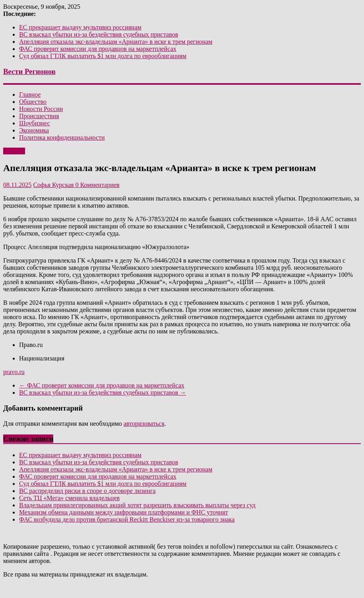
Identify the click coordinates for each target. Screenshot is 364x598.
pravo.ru (14, 372)
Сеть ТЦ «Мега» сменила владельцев (69, 498)
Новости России (41, 109)
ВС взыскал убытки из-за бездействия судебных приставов (99, 34)
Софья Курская (54, 185)
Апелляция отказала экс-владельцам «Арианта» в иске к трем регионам (116, 42)
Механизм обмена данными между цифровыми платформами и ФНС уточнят (124, 512)
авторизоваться (144, 424)
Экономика (34, 130)
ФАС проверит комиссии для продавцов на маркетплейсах (98, 49)
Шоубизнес (35, 123)
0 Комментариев (98, 185)
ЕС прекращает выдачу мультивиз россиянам (80, 27)
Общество (33, 102)
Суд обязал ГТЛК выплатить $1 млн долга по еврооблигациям (103, 56)
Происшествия (39, 116)
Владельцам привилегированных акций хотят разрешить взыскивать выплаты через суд (137, 505)
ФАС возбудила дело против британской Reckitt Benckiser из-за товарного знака (127, 519)
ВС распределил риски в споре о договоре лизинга (87, 491)
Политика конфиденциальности (62, 137)
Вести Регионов (29, 71)
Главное (30, 94)
